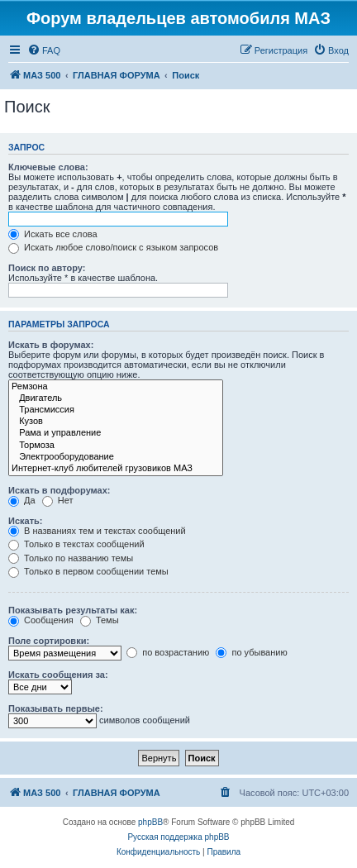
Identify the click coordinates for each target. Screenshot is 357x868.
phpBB (150, 822)
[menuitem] (44, 50)
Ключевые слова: (48, 167)
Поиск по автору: (47, 268)
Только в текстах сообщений (76, 544)
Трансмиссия (116, 410)
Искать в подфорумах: (59, 490)
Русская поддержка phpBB (178, 837)
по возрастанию (168, 652)
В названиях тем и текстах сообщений (97, 531)
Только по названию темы (71, 558)
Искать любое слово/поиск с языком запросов (113, 247)
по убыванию (251, 652)
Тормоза (116, 446)
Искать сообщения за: (58, 675)
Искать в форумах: (51, 345)
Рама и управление (116, 433)
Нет (58, 500)
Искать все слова (53, 234)
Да (22, 500)
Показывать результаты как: (73, 610)
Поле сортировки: (49, 641)
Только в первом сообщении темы (88, 571)
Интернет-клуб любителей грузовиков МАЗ (116, 469)
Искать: (25, 521)
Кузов (116, 422)
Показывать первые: (56, 708)
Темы (100, 620)
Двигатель (116, 398)
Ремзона (116, 387)
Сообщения (41, 620)
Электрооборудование (116, 457)
